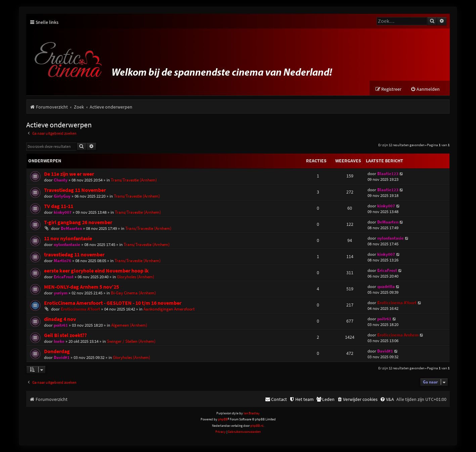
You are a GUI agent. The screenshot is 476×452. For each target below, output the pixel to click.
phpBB (223, 419)
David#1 (62, 357)
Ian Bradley (252, 413)
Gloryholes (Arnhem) (136, 277)
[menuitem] (425, 89)
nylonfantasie (67, 244)
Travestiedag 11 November (75, 190)
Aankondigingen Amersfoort (169, 309)
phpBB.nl (257, 426)
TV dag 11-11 (59, 206)
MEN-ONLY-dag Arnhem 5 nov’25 (81, 287)
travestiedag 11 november (74, 255)
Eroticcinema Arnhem (398, 335)
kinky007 (63, 212)
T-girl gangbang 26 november (78, 222)
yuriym (61, 293)
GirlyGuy (62, 196)
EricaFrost (64, 277)
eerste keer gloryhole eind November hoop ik (96, 271)
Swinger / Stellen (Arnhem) (131, 341)
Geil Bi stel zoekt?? (65, 335)
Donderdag (57, 351)
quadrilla (386, 286)
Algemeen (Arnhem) (129, 325)
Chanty (61, 180)
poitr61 (61, 325)
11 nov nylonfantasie (68, 238)
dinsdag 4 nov (60, 319)
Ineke (59, 341)
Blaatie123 (388, 174)
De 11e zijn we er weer (69, 174)
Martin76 (62, 261)
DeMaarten (71, 228)
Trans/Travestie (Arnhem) (134, 180)
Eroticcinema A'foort (80, 309)
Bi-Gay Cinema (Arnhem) (133, 293)
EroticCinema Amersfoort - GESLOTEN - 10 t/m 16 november (113, 303)
